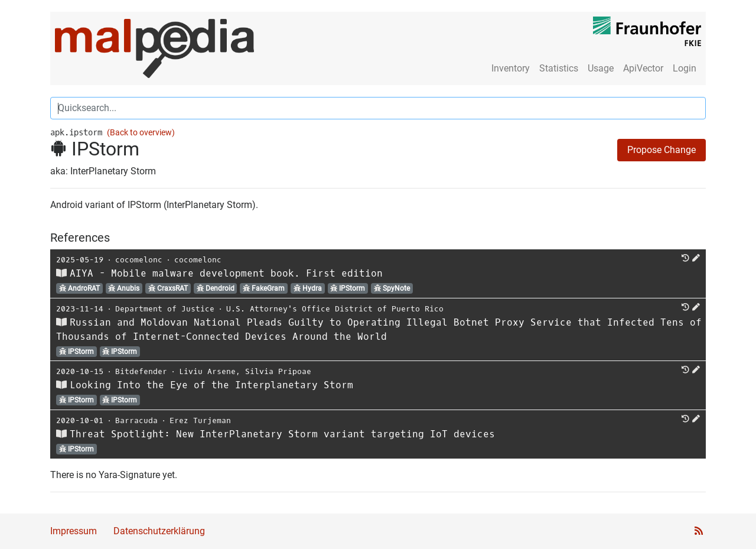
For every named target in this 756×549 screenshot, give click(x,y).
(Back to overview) (141, 133)
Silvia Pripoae (278, 371)
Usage (601, 68)
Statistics (559, 68)
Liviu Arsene (207, 371)
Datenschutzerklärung (159, 531)
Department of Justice (165, 309)
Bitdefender (141, 371)
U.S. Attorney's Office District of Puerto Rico (335, 309)
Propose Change (661, 150)
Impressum (74, 531)
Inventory (511, 68)
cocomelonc (139, 260)
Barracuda (136, 420)
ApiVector (643, 68)
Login (685, 68)
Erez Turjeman (200, 420)
